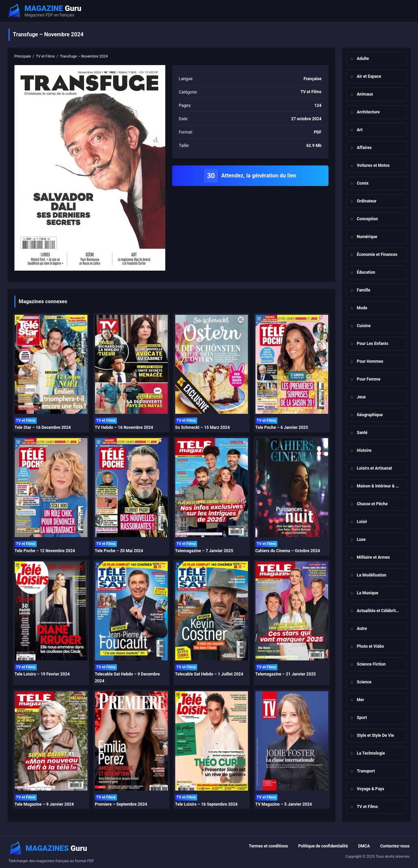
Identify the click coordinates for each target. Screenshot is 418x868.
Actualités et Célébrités (379, 611)
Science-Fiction (371, 664)
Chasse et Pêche (372, 504)
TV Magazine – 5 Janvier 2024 (284, 804)
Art (360, 130)
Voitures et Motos (373, 165)
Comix (363, 183)
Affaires (364, 148)
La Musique (368, 593)
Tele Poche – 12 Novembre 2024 (45, 551)
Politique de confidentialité (323, 846)
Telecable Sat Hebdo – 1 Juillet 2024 (209, 674)
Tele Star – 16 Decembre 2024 (43, 427)
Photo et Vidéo (371, 646)
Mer (361, 700)
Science (364, 682)
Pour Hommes (370, 361)
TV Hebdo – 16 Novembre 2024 (124, 427)
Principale (23, 56)
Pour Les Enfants (373, 344)
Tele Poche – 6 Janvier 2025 (282, 427)
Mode (362, 308)
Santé (362, 433)
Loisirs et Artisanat (375, 468)
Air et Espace (369, 76)
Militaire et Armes (373, 557)
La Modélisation (372, 575)
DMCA (364, 846)
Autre (362, 629)
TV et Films (367, 807)
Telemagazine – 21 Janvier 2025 (286, 674)
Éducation (366, 272)
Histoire (364, 450)
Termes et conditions (268, 846)
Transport (366, 771)
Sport (362, 718)
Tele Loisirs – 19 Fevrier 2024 (42, 674)
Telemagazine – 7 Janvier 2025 (204, 551)
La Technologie (371, 753)
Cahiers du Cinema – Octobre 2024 (288, 551)
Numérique (367, 237)
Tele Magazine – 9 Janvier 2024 (44, 804)
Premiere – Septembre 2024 (121, 804)
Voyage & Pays (371, 789)
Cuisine (364, 326)
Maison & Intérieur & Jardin (382, 486)
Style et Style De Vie (376, 735)
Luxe (361, 540)
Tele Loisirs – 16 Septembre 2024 (206, 804)
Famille (364, 290)
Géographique (370, 415)
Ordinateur (367, 201)
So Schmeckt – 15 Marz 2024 (202, 427)
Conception (368, 219)
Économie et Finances (377, 255)
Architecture (368, 112)
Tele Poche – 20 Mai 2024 (119, 551)
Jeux (361, 397)
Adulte (363, 59)
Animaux (365, 94)
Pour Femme (369, 379)
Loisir (362, 522)
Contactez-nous (395, 846)
